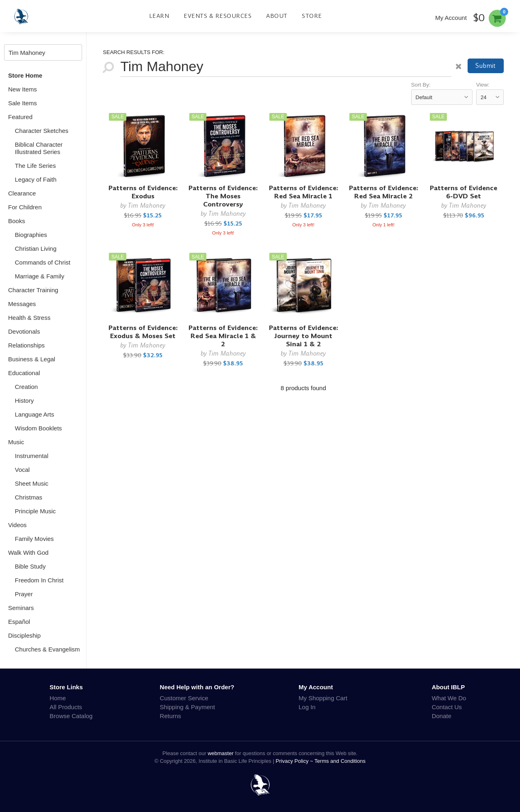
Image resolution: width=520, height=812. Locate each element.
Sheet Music (32, 483)
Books (17, 221)
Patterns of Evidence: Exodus (143, 192)
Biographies (31, 235)
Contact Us (447, 707)
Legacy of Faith (36, 179)
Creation (27, 387)
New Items (23, 89)
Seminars (21, 608)
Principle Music (36, 511)
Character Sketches (42, 131)
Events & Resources (218, 16)
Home (58, 698)
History (25, 401)
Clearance (22, 193)
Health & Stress (29, 318)
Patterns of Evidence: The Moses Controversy (223, 196)
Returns (170, 716)
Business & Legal (32, 359)
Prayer (24, 594)
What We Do (449, 698)
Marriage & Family (40, 276)
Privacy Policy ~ (295, 761)
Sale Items (23, 103)
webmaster (221, 753)
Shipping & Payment (187, 707)
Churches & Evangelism (48, 649)
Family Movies (35, 539)
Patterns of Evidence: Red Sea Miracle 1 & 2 (223, 336)
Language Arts (35, 414)
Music (16, 442)
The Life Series (36, 166)
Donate (442, 716)
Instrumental (32, 456)
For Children (25, 207)
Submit (485, 66)
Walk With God (28, 553)
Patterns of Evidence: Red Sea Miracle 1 (303, 192)
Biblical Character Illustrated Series (39, 148)
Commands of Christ (43, 262)
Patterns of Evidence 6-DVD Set (464, 192)
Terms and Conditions (340, 761)
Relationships (26, 345)
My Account (451, 18)
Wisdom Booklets (39, 428)
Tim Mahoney (147, 205)
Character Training (33, 290)
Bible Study (30, 566)
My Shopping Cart (323, 698)
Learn (159, 16)
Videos (17, 525)
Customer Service (184, 698)
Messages (22, 304)
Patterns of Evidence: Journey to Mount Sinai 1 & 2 (303, 336)
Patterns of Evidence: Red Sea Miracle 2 (383, 192)
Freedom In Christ (39, 580)
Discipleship (24, 635)
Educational (24, 373)
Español (19, 622)
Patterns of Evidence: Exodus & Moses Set (143, 332)
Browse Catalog (71, 716)
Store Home (25, 75)
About (277, 16)
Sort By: (421, 85)
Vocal (23, 470)
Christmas (29, 497)
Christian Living (36, 249)
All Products (66, 707)
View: (483, 85)
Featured (20, 117)
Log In (307, 707)
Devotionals (24, 331)
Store (312, 16)
